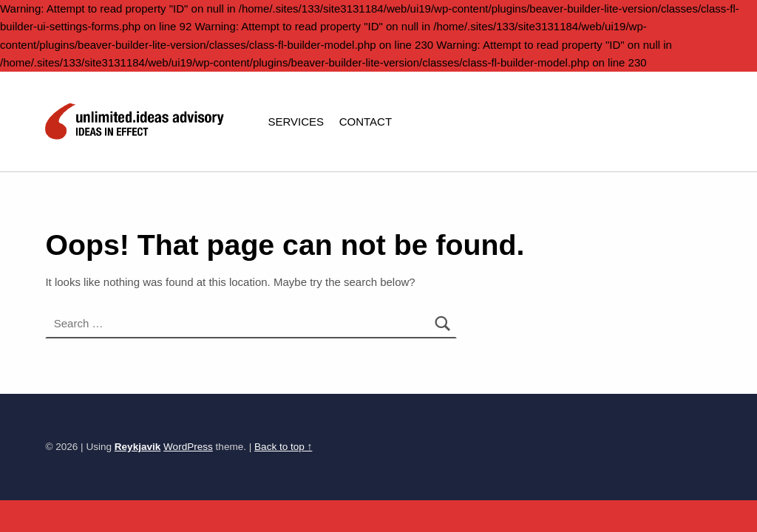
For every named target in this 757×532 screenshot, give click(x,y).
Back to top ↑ (283, 447)
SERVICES (296, 122)
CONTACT (366, 122)
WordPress (188, 447)
